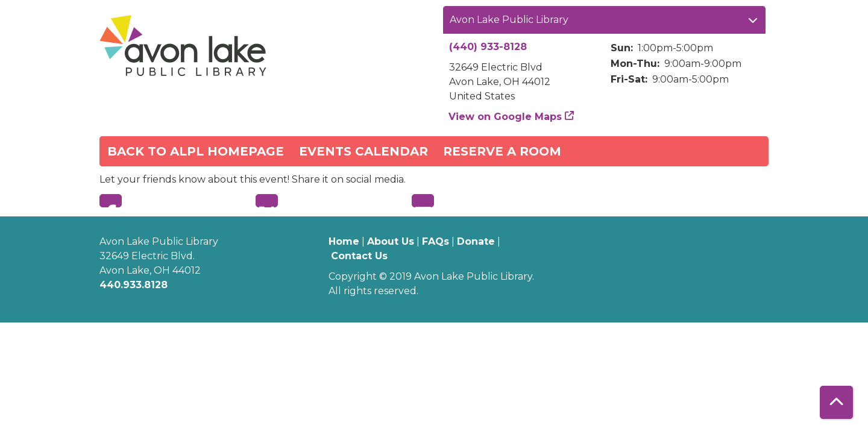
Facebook (111, 201)
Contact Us (359, 256)
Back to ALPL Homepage (196, 151)
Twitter (267, 201)
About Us (391, 241)
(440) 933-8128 (488, 47)
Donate (476, 241)
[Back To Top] (836, 402)
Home (344, 241)
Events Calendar (363, 151)
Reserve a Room (502, 151)
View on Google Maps (505, 117)
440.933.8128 (134, 285)
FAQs (436, 241)
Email (423, 201)
